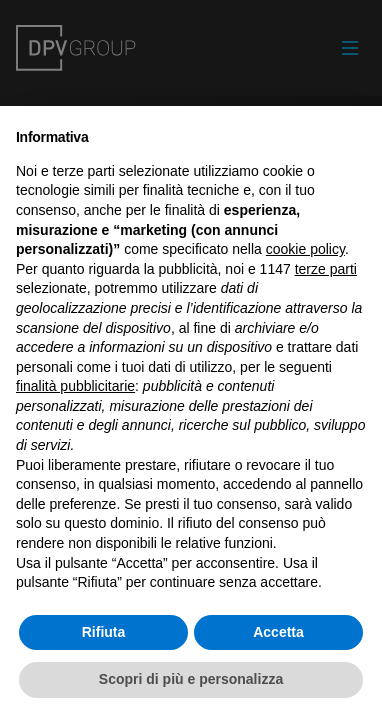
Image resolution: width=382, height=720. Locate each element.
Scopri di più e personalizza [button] (191, 679)
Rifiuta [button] (104, 632)
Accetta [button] (278, 632)
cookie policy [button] (305, 249)
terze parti (326, 269)
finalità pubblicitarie (75, 386)
